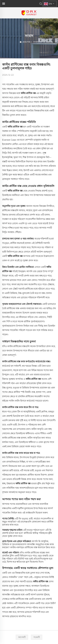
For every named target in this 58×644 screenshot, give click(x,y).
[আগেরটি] (22, 637)
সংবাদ (36, 42)
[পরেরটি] (37, 637)
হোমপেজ (26, 42)
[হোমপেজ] (29, 13)
